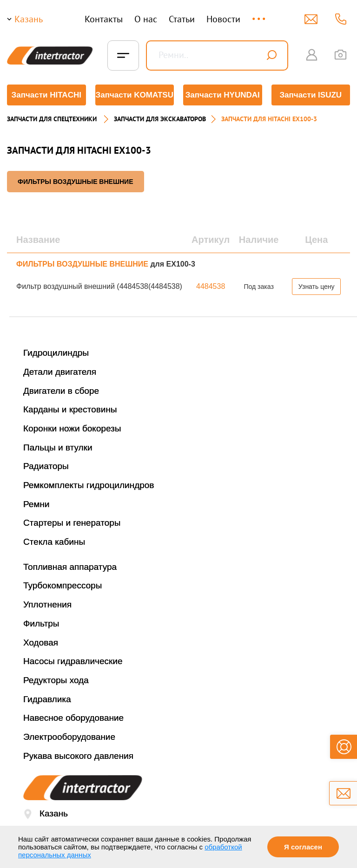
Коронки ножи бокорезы (72, 428)
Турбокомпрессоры (63, 585)
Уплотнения (47, 604)
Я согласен (303, 847)
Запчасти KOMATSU (135, 95)
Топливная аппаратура (70, 567)
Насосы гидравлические (73, 661)
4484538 (211, 286)
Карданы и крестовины (70, 409)
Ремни (36, 504)
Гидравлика (47, 699)
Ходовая (41, 643)
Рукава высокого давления (78, 756)
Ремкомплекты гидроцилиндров (89, 485)
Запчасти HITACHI (46, 95)
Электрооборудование (69, 737)
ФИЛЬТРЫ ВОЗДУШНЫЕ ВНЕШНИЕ (76, 182)
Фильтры (41, 623)
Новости (223, 19)
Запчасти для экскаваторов (160, 119)
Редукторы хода (56, 680)
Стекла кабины (54, 542)
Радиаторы (46, 466)
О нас (146, 19)
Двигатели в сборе (61, 391)
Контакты (104, 19)
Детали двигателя (60, 372)
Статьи (182, 19)
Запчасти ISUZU (311, 95)
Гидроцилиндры (56, 353)
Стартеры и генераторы (72, 523)
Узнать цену (317, 287)
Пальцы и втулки (58, 447)
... (260, 15)
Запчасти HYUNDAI (223, 95)
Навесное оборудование (73, 718)
